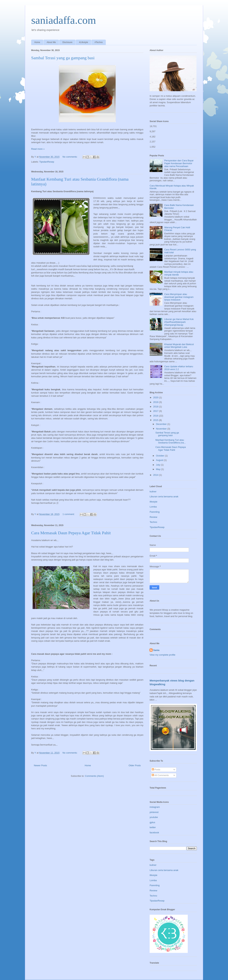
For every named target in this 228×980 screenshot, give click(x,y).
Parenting (155, 512)
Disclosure (67, 42)
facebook (154, 833)
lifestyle (153, 502)
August (160, 460)
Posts (156, 770)
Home (37, 42)
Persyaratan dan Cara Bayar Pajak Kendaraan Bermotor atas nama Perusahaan (179, 163)
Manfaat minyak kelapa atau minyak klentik (179, 273)
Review (153, 517)
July (158, 465)
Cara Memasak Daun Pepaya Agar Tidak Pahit (71, 533)
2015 (156, 420)
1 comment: (69, 514)
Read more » (38, 149)
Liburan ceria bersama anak (164, 497)
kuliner (153, 492)
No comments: (70, 157)
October (160, 456)
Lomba (153, 507)
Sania (156, 650)
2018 (156, 407)
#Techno (99, 42)
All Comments (160, 775)
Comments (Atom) (94, 776)
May (159, 469)
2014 (156, 475)
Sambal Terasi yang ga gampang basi (63, 58)
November (162, 429)
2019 (156, 402)
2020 (156, 397)
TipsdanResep (47, 162)
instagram (155, 807)
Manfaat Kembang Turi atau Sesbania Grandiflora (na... (170, 441)
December (162, 424)
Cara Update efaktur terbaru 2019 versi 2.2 (179, 368)
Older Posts (135, 765)
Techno (153, 522)
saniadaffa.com (64, 20)
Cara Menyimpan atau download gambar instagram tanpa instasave (179, 297)
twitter (153, 827)
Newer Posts (40, 765)
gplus (152, 822)
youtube (154, 817)
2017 (156, 411)
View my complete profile (162, 655)
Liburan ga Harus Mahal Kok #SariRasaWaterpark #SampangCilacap (179, 322)
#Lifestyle (83, 42)
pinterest (154, 812)
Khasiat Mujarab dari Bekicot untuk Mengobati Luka (179, 346)
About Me (51, 42)
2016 (156, 416)
